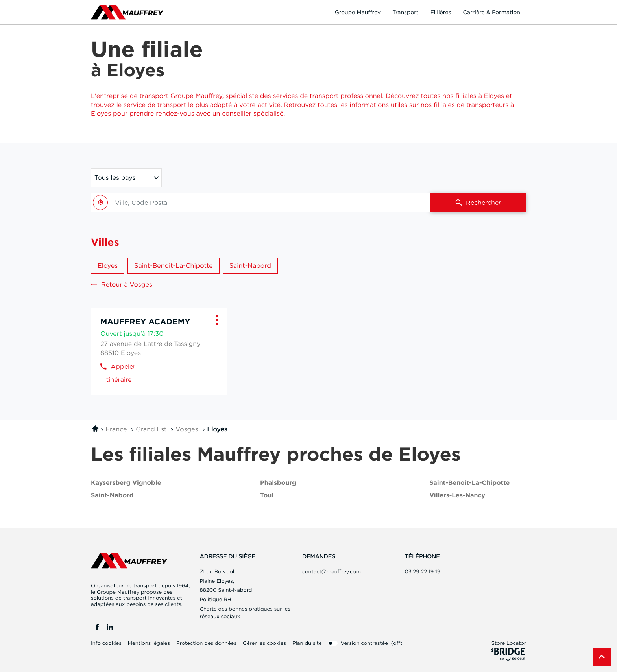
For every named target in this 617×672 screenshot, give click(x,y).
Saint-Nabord (250, 265)
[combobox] (261, 203)
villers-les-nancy (457, 496)
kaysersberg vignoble (126, 483)
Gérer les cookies (264, 643)
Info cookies (106, 643)
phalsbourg (278, 483)
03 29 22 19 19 (423, 572)
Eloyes (108, 265)
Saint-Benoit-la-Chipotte (174, 265)
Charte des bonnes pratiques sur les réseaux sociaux (245, 614)
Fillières (441, 12)
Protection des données (206, 643)
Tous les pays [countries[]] (115, 177)
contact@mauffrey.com (332, 572)
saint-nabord (112, 496)
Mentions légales (149, 643)
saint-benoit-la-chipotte (469, 483)
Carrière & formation (491, 12)
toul (267, 496)
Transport (405, 12)
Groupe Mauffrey (358, 12)
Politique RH (216, 600)
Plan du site (307, 643)
